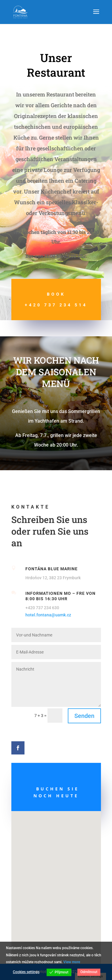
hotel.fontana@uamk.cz (48, 615)
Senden (84, 716)
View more (72, 962)
